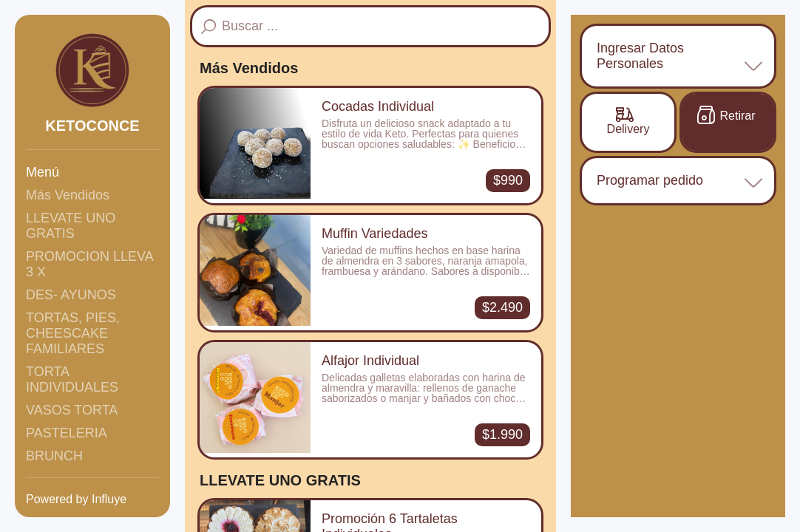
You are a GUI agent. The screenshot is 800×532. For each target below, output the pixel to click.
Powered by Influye (76, 499)
